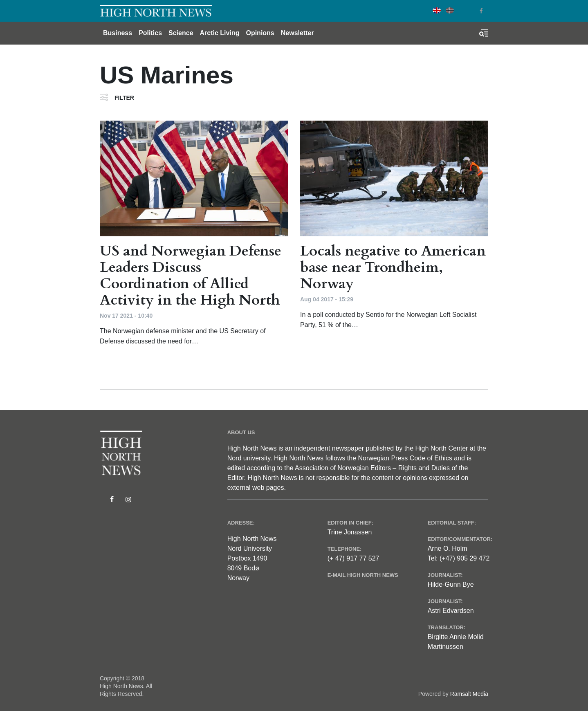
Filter (124, 98)
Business (118, 33)
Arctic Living (220, 33)
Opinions (260, 33)
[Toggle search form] (484, 33)
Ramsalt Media (469, 694)
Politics (150, 33)
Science (181, 33)
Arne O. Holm (448, 548)
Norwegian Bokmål (450, 10)
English (437, 10)
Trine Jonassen (350, 532)
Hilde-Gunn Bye (451, 584)
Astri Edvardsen (451, 611)
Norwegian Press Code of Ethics (405, 458)
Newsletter (297, 33)
